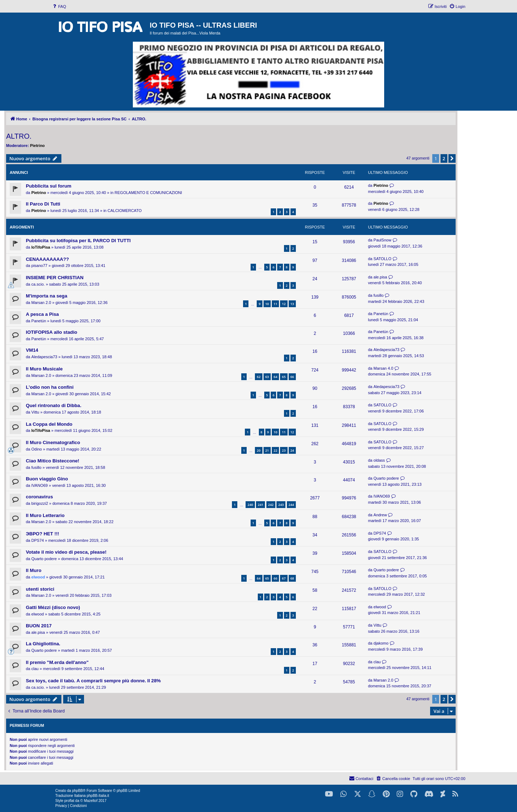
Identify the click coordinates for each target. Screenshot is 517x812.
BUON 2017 (39, 626)
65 (284, 377)
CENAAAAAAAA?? (47, 259)
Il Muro (34, 570)
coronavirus (39, 497)
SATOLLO (382, 259)
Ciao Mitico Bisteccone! (53, 461)
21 (267, 450)
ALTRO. (19, 136)
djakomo (381, 643)
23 (284, 450)
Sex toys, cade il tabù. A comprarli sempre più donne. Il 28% (93, 681)
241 (260, 505)
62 (258, 377)
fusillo (378, 295)
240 (250, 505)
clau (35, 669)
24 (292, 450)
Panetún (39, 321)
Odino (36, 449)
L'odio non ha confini (50, 387)
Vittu (35, 412)
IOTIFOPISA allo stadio (52, 332)
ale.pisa (380, 277)
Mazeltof (91, 801)
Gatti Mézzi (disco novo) (53, 607)
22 (275, 450)
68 (292, 578)
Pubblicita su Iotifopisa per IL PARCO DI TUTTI (78, 241)
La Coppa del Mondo (49, 424)
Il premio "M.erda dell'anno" (57, 662)
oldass (379, 460)
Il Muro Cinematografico (53, 442)
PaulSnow (382, 240)
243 (281, 505)
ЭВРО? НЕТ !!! (43, 534)
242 (271, 505)
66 (292, 377)
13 (292, 304)
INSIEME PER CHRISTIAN (55, 278)
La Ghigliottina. (43, 644)
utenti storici (40, 589)
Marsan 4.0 (383, 368)
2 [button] (444, 158)
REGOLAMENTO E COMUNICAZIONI (148, 193)
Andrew (380, 515)
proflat (69, 801)
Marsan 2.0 (41, 303)
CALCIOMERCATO (125, 211)
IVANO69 (39, 485)
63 (267, 377)
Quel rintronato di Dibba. (54, 405)
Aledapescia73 (44, 357)
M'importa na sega (46, 296)
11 (275, 304)
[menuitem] (59, 6)
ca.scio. (38, 284)
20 (258, 450)
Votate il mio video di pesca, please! (66, 552)
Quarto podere (386, 478)
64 (275, 377)
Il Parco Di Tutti (43, 204)
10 (267, 304)
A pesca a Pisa (42, 314)
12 (284, 304)
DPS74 (38, 540)
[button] (452, 158)
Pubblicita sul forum (49, 186)
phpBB (78, 791)
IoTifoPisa (41, 247)
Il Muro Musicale (44, 369)
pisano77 (39, 266)
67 (284, 578)
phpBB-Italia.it (98, 796)
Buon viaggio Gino (47, 479)
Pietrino (38, 146)
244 (291, 505)
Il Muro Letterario (45, 515)
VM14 (32, 350)
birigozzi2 (39, 503)
